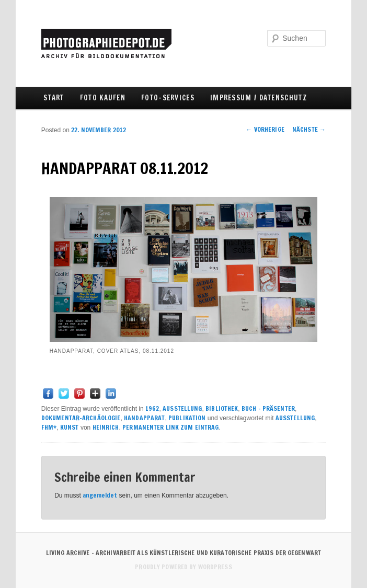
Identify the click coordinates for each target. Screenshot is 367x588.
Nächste (309, 129)
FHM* (49, 427)
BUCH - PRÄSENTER (268, 408)
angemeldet (100, 495)
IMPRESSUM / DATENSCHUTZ (259, 98)
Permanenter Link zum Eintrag (170, 427)
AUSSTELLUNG (182, 408)
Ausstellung (295, 418)
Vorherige (265, 129)
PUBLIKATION (187, 418)
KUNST (70, 427)
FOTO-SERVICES (168, 98)
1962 (152, 408)
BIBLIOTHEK (222, 408)
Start (54, 98)
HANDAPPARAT (144, 418)
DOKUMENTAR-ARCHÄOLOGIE (81, 418)
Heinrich (106, 427)
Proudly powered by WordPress (183, 567)
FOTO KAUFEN (103, 98)
